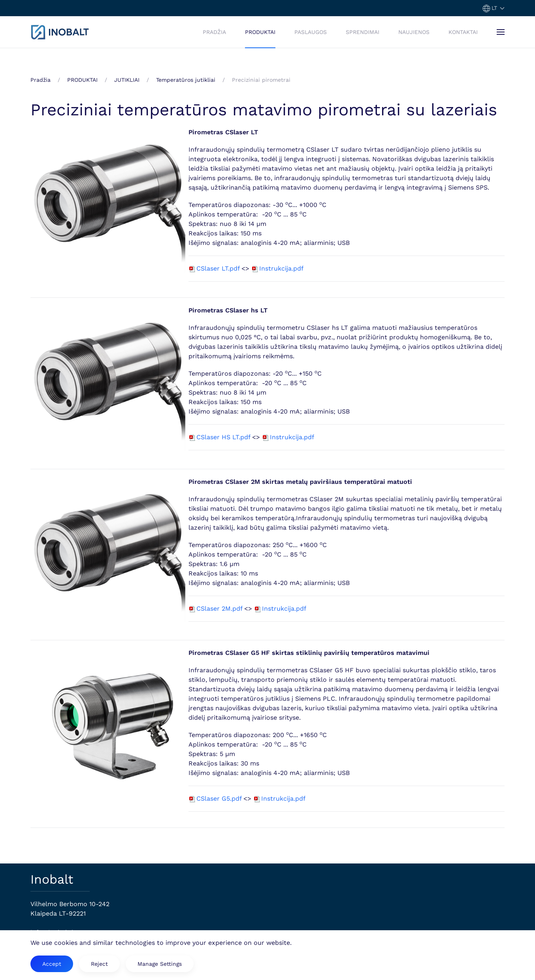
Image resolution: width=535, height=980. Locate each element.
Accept (52, 964)
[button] (494, 8)
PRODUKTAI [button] (260, 32)
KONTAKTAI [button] (463, 32)
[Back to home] (60, 32)
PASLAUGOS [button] (311, 32)
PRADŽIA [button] (214, 32)
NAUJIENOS (414, 32)
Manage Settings (160, 964)
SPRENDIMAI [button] (363, 32)
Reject (99, 964)
